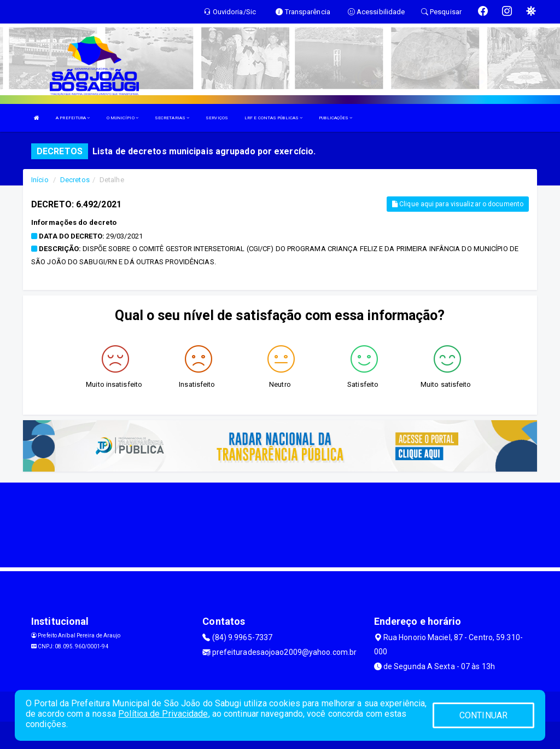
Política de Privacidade (163, 714)
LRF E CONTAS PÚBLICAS (273, 118)
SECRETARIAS (172, 118)
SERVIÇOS (217, 118)
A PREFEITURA (73, 118)
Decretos (75, 180)
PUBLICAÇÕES (336, 118)
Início (40, 180)
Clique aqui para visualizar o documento (458, 204)
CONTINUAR (483, 715)
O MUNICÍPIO (122, 118)
